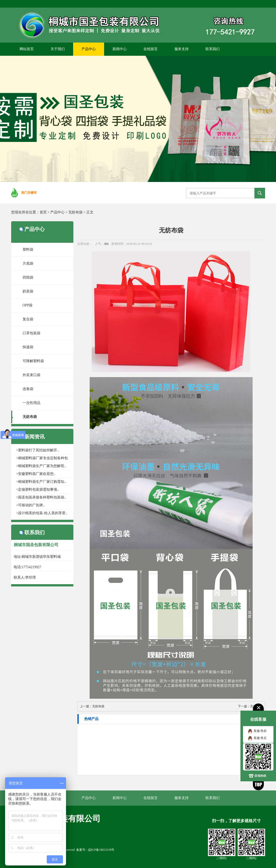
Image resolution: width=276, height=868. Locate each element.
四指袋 (28, 277)
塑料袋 (28, 250)
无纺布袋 (75, 212)
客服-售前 (260, 731)
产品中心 (89, 49)
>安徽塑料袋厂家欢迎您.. (36, 474)
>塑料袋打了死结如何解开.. (38, 450)
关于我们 (58, 49)
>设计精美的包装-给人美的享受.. (42, 513)
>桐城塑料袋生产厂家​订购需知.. (41, 482)
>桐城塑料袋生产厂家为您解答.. (41, 466)
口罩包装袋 (31, 333)
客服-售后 (260, 738)
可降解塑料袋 (33, 361)
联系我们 (213, 49)
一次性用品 (31, 403)
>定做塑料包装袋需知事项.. (38, 490)
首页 (43, 212)
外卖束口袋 (31, 375)
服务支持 (182, 49)
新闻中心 (120, 49)
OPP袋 (28, 305)
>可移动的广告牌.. (31, 505)
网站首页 (27, 49)
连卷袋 (28, 389)
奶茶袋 (28, 291)
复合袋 (28, 319)
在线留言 (151, 49)
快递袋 (28, 347)
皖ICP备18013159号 (101, 850)
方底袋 (28, 263)
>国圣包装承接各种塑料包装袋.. (41, 497)
